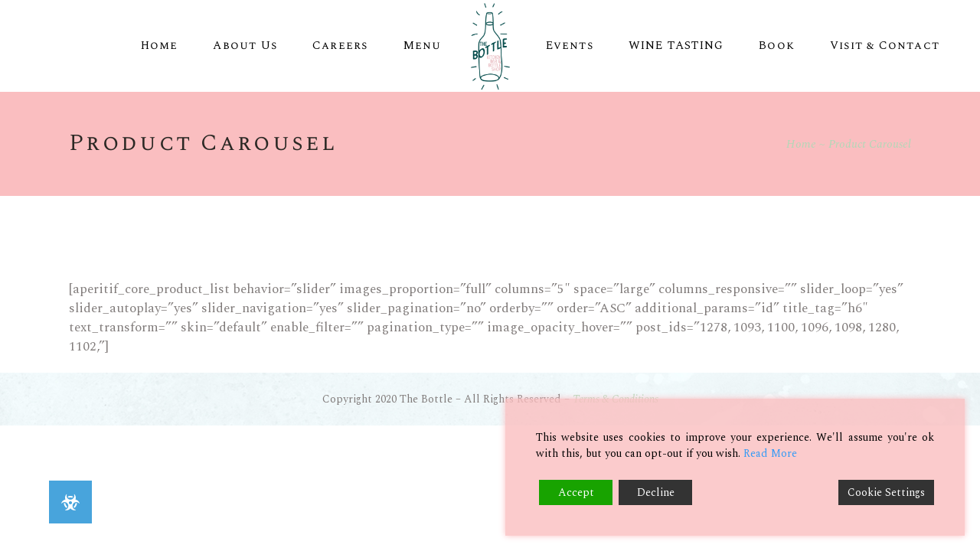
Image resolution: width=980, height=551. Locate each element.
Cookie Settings (886, 492)
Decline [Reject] (656, 492)
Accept (576, 492)
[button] (70, 502)
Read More (770, 453)
